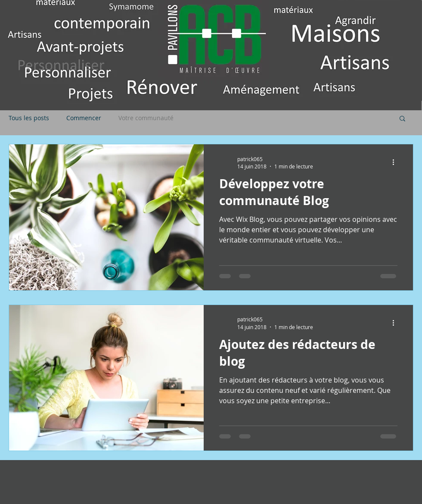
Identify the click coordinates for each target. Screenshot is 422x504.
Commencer (84, 118)
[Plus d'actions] (396, 162)
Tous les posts (29, 118)
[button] (402, 119)
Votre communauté (146, 118)
